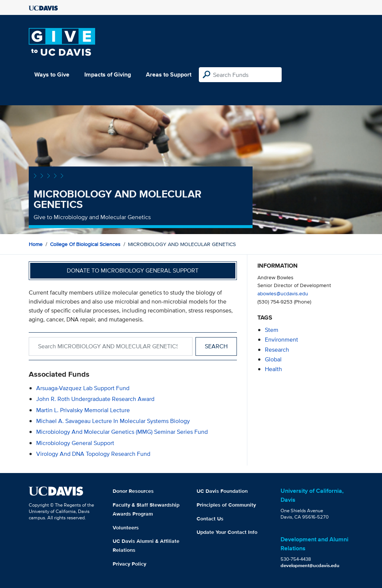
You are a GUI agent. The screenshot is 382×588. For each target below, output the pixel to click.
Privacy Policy (129, 564)
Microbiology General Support (75, 443)
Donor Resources (133, 491)
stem (272, 330)
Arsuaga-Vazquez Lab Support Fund (83, 388)
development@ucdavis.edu (310, 565)
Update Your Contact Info (227, 532)
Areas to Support (169, 74)
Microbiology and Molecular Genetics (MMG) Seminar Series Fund (122, 432)
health (273, 369)
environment (281, 340)
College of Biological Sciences (85, 244)
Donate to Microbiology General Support (133, 270)
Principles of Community (226, 505)
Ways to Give (52, 74)
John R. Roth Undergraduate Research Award (95, 399)
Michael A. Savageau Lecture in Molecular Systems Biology (113, 421)
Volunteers (126, 528)
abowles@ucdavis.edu (283, 293)
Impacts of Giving (108, 74)
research (277, 350)
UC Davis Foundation (222, 491)
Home (36, 244)
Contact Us (210, 519)
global (273, 359)
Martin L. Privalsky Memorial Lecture (83, 410)
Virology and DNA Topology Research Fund (93, 454)
